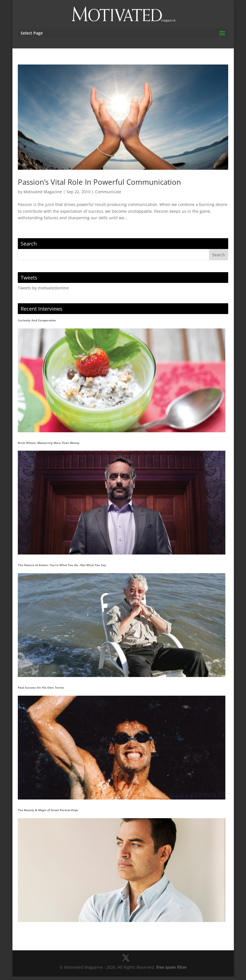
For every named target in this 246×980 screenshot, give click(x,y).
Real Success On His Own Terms (41, 687)
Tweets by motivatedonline (43, 288)
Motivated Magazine (43, 192)
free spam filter (171, 967)
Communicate (108, 192)
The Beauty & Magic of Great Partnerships (48, 810)
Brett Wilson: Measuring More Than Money (49, 443)
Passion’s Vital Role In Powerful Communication (99, 182)
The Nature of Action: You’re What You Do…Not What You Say (62, 565)
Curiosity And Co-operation (37, 320)
